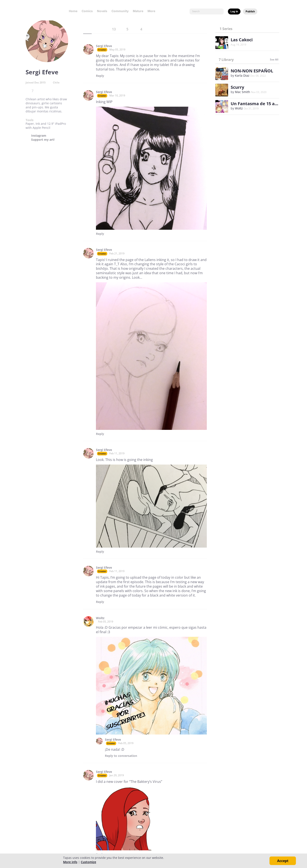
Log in (234, 11)
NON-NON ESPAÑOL (252, 71)
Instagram (39, 136)
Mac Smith (243, 92)
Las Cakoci (242, 40)
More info (70, 862)
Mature (138, 11)
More (153, 11)
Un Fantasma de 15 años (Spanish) (267, 104)
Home (73, 11)
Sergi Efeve (104, 46)
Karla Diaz (242, 75)
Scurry (237, 87)
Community (120, 11)
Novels (102, 11)
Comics (87, 11)
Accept (283, 861)
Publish (250, 11)
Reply (100, 76)
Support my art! (43, 140)
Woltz (100, 618)
